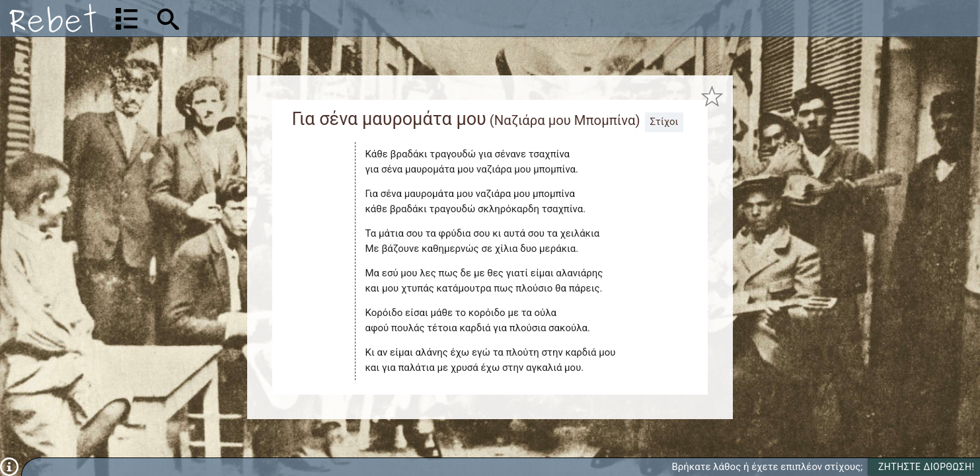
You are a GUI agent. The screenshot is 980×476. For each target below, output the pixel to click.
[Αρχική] (53, 18)
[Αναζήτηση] (255, 18)
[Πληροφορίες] (9, 466)
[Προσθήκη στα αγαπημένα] (712, 96)
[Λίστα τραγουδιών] (127, 19)
